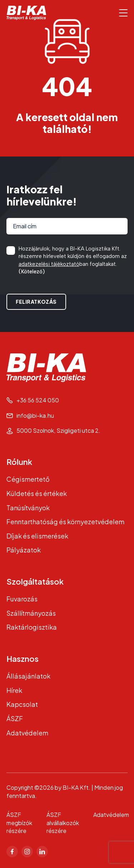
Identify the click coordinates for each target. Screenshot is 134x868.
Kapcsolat (22, 704)
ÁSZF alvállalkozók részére (63, 823)
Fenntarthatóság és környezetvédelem (65, 522)
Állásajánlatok (28, 676)
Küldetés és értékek (37, 493)
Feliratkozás (36, 302)
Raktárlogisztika (32, 627)
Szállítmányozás (31, 613)
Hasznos (23, 659)
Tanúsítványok (28, 508)
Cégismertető (28, 479)
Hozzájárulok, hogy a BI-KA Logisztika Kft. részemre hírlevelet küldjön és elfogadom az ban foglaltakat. (73, 261)
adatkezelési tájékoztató (49, 264)
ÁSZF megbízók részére (19, 823)
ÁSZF (15, 718)
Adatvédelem (27, 733)
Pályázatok (24, 550)
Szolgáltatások (35, 581)
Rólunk (19, 462)
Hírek (14, 690)
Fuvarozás (22, 599)
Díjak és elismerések (37, 536)
